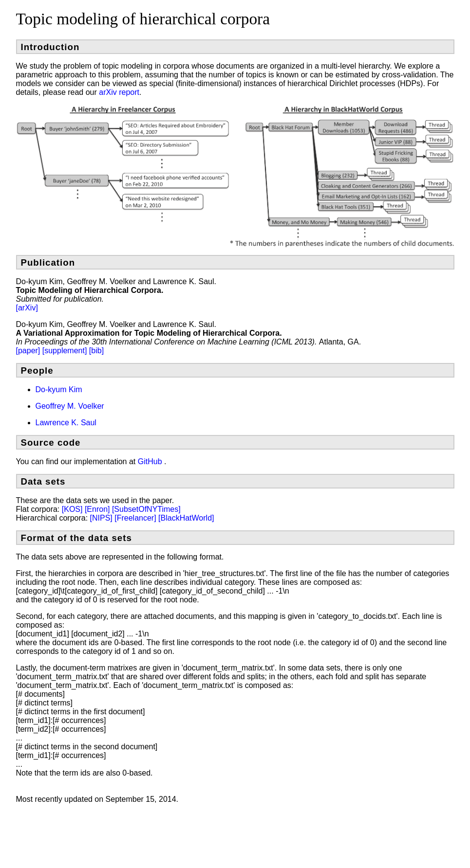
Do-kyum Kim (59, 389)
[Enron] (98, 509)
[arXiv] (27, 308)
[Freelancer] (136, 518)
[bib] (96, 351)
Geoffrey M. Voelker (70, 406)
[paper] (29, 351)
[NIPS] (103, 518)
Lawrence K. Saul (66, 423)
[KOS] (73, 509)
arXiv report (119, 92)
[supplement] (66, 351)
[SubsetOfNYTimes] (146, 509)
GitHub (151, 461)
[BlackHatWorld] (186, 518)
